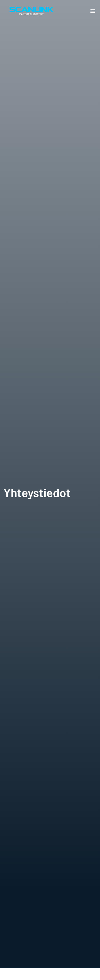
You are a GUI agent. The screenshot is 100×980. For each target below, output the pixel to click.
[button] (93, 11)
